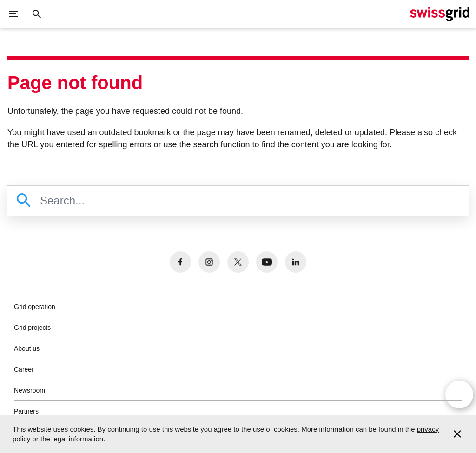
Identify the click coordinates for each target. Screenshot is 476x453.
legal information (78, 439)
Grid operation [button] (35, 307)
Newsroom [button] (30, 390)
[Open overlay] (459, 394)
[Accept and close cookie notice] (457, 434)
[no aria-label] (180, 262)
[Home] (440, 14)
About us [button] (27, 348)
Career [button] (24, 369)
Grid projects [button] (32, 328)
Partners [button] (26, 411)
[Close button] (37, 14)
